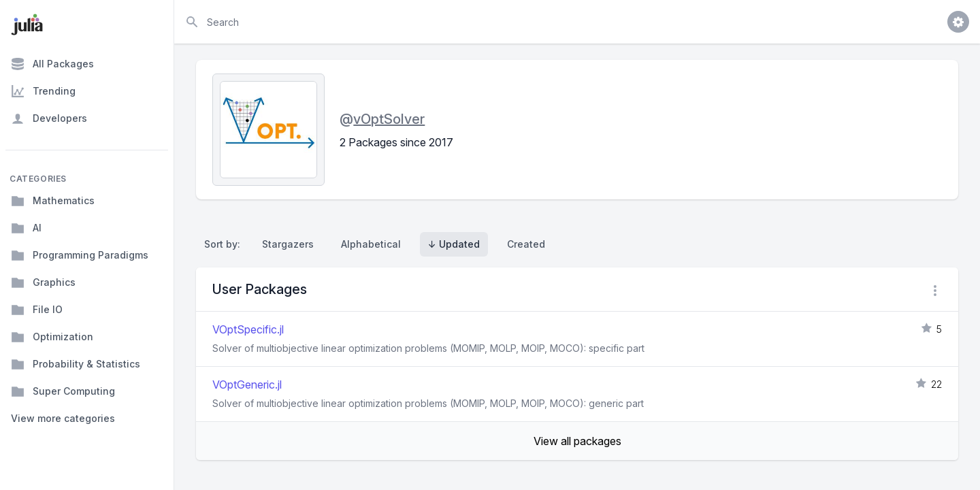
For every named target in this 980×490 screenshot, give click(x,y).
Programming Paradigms (80, 255)
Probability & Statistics (76, 364)
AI (26, 228)
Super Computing (63, 391)
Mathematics (53, 201)
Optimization (52, 337)
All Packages (52, 64)
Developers (49, 118)
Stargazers (288, 244)
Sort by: (225, 244)
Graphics (43, 282)
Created (526, 244)
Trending (43, 91)
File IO (37, 310)
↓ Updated (454, 244)
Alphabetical (371, 244)
